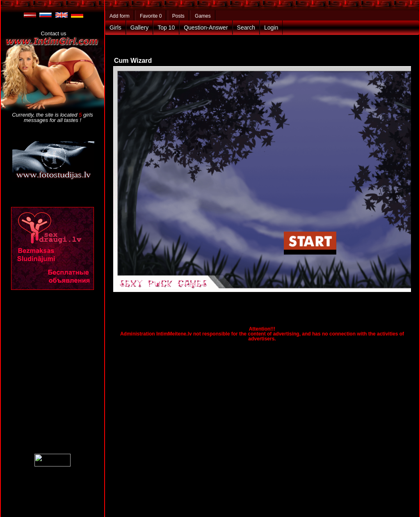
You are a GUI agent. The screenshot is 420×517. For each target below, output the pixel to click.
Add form (120, 16)
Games (203, 16)
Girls (115, 28)
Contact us (53, 33)
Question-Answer (206, 28)
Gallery (139, 28)
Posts (178, 16)
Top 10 (166, 28)
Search (246, 28)
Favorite (151, 16)
